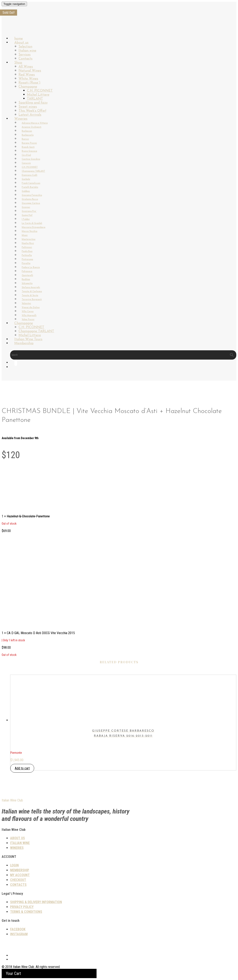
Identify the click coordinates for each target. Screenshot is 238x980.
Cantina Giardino (31, 159)
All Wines (26, 67)
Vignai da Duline (31, 308)
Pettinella (27, 255)
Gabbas (26, 191)
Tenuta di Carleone (32, 292)
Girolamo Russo (30, 199)
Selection (25, 47)
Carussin (26, 163)
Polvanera (27, 271)
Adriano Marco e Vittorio (35, 123)
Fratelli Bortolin (30, 187)
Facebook (18, 929)
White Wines (28, 79)
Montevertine (29, 239)
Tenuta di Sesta (30, 296)
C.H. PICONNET (40, 91)
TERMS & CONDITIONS (26, 912)
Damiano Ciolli (30, 175)
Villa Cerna (28, 312)
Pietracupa (27, 259)
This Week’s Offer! (32, 111)
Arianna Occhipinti (32, 127)
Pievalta (26, 263)
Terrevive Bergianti (32, 300)
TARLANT (35, 99)
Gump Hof (27, 215)
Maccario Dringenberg (34, 227)
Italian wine (27, 51)
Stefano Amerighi (31, 288)
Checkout (18, 880)
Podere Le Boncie (31, 267)
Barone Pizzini (29, 143)
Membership (24, 343)
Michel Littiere (38, 95)
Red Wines (27, 75)
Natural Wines (30, 71)
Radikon (26, 280)
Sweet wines (28, 107)
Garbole (26, 179)
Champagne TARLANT (33, 171)
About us (21, 43)
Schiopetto (27, 284)
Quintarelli (27, 275)
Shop (18, 63)
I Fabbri (26, 219)
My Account (20, 875)
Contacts (18, 885)
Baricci (25, 139)
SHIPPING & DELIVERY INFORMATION (36, 902)
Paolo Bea (27, 251)
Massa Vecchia (30, 231)
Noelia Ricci (28, 243)
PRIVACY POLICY (22, 907)
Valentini (26, 304)
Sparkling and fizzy (33, 103)
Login (14, 865)
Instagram (19, 934)
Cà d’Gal (26, 155)
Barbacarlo (28, 135)
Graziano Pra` (29, 211)
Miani (25, 235)
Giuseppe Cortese (31, 203)
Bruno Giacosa (29, 151)
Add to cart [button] (22, 768)
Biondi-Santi (28, 147)
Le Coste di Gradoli (32, 223)
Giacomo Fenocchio (32, 195)
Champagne (28, 87)
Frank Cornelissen (31, 183)
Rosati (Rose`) (30, 83)
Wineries (21, 119)
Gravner (26, 207)
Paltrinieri (27, 247)
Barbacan (27, 131)
